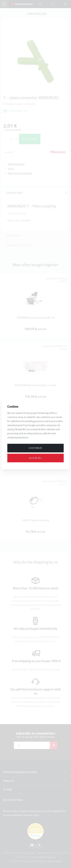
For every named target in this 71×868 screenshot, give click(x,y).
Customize (35, 448)
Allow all (36, 458)
